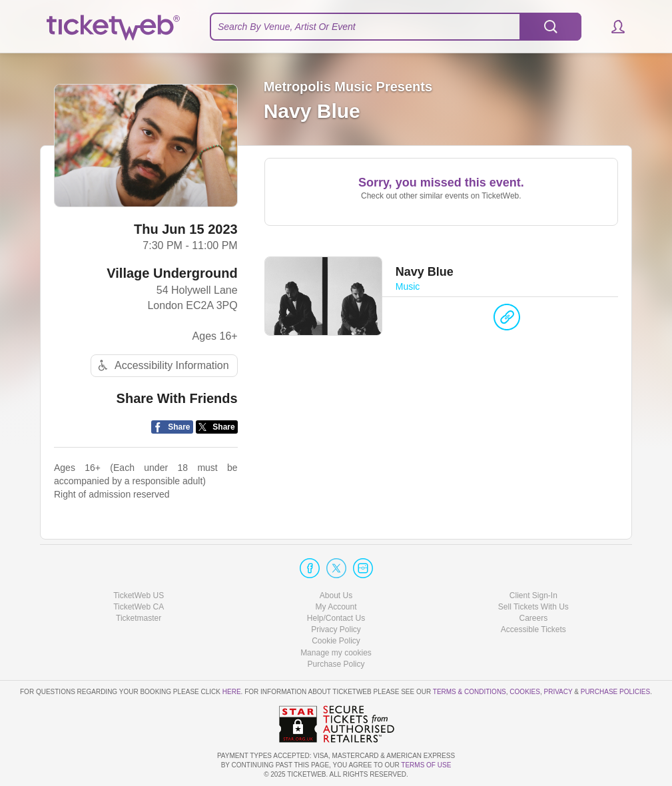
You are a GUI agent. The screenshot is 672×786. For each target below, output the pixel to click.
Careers (533, 618)
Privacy (558, 692)
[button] (612, 27)
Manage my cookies (336, 653)
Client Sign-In (533, 595)
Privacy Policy (336, 629)
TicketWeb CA (139, 607)
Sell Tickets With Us (533, 607)
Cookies (525, 692)
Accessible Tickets (533, 629)
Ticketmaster (139, 618)
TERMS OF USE (426, 765)
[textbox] (396, 27)
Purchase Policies (615, 692)
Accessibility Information (162, 365)
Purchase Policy (336, 664)
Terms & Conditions (470, 692)
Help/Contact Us (336, 618)
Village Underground (172, 273)
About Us (336, 595)
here (232, 692)
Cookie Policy (336, 641)
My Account (336, 607)
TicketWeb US (139, 595)
